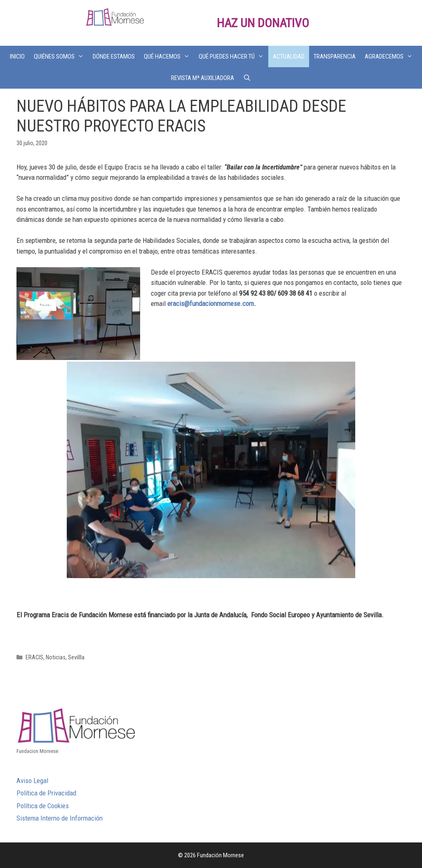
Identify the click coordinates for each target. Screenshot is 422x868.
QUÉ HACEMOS (169, 56)
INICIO (17, 56)
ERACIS (34, 657)
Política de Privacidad (46, 793)
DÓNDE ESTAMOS (114, 56)
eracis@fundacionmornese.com (211, 303)
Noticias (56, 657)
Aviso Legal (32, 781)
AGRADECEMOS (391, 56)
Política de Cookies (43, 806)
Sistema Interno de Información (60, 818)
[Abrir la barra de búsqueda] (247, 78)
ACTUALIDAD (289, 56)
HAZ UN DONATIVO (263, 23)
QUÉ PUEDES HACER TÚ (233, 56)
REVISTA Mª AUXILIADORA (203, 78)
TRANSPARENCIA (335, 56)
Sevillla (76, 657)
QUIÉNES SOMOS (61, 56)
